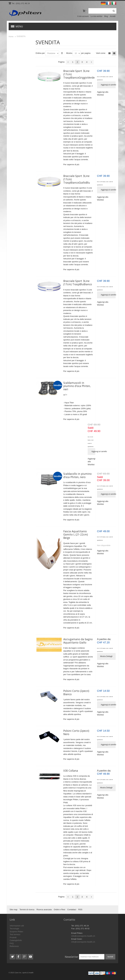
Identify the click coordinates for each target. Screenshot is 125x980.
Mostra (69, 53)
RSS (80, 910)
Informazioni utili (17, 926)
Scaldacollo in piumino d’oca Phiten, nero (77, 475)
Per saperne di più (71, 164)
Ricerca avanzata (44, 910)
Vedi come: (101, 53)
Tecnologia (14, 929)
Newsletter (72, 957)
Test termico (15, 934)
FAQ (12, 943)
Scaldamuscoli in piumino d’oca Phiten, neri (77, 386)
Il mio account (83, 16)
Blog (106, 16)
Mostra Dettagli (106, 656)
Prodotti (13, 937)
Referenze (14, 946)
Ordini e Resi (59, 910)
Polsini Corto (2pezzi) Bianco (76, 692)
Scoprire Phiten (16, 932)
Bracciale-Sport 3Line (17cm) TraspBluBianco (78, 283)
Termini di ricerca (27, 910)
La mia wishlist (96, 16)
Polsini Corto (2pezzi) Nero (76, 732)
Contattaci (72, 910)
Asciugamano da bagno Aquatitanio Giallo (78, 641)
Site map (14, 910)
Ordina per (40, 53)
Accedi (113, 16)
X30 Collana (71, 771)
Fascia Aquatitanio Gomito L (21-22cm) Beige (76, 534)
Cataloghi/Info (16, 940)
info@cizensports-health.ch (83, 936)
